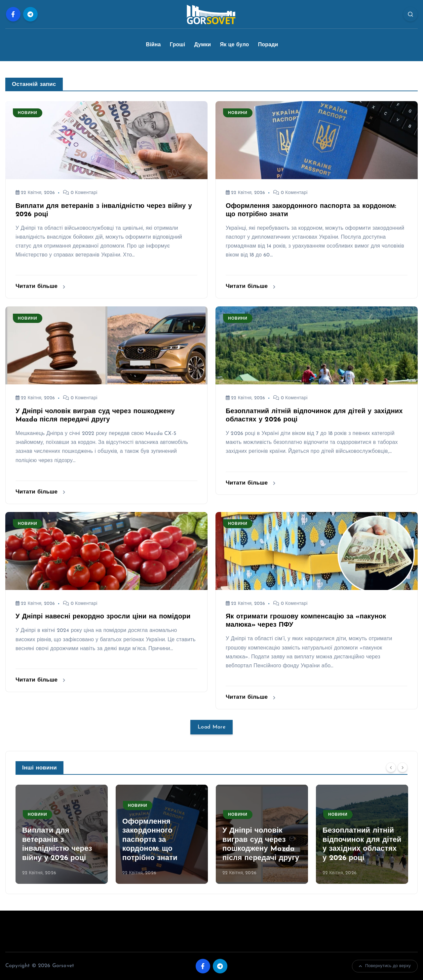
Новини (28, 113)
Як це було (235, 45)
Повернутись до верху (385, 966)
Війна (153, 45)
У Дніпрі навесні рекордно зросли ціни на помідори (103, 617)
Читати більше (40, 286)
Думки (203, 45)
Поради (268, 45)
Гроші (178, 45)
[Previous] (391, 767)
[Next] (403, 767)
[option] (62, 834)
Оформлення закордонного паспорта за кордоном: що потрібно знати (150, 840)
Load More (211, 727)
